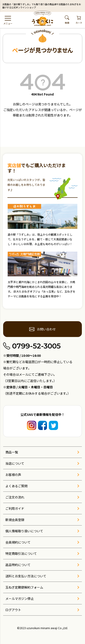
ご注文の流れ (15, 497)
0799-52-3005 (32, 346)
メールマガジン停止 (20, 598)
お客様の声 (13, 475)
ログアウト (13, 610)
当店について (15, 463)
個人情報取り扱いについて (24, 531)
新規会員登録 (15, 520)
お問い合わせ (42, 329)
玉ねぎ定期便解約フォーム (24, 587)
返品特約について (18, 565)
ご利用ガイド (15, 508)
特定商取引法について (21, 553)
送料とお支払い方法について (26, 576)
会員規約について (18, 542)
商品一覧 (12, 452)
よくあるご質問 (16, 486)
